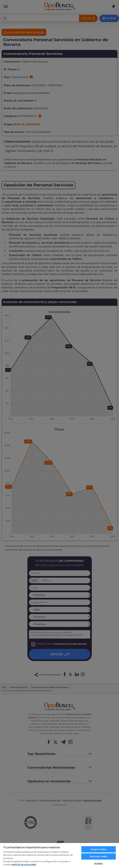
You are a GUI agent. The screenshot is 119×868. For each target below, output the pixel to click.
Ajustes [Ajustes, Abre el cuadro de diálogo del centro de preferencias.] (99, 863)
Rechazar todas (98, 856)
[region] (59, 855)
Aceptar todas (99, 849)
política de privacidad (24, 864)
